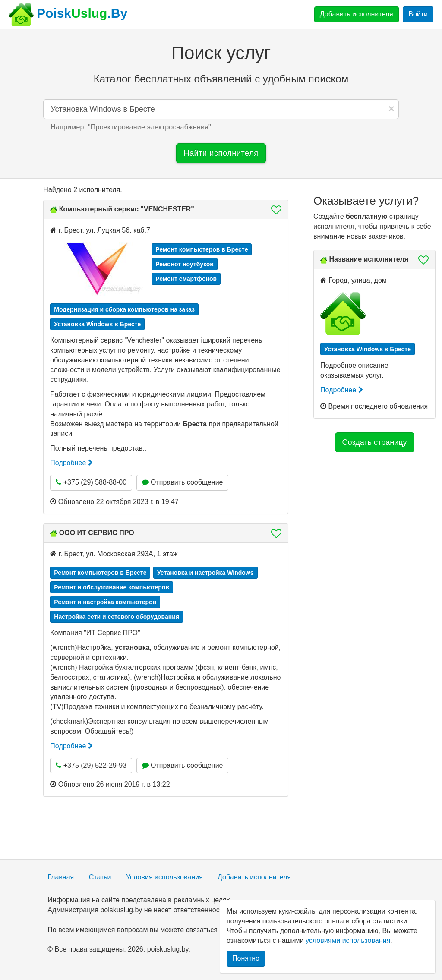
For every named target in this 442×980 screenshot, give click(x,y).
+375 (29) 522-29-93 (91, 765)
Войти (418, 14)
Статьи (100, 877)
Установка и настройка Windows (205, 573)
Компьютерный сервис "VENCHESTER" (127, 209)
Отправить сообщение (183, 482)
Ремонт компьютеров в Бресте (202, 249)
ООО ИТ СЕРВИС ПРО (97, 533)
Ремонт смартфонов (186, 279)
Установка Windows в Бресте (97, 324)
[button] (274, 210)
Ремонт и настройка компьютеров (105, 602)
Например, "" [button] (131, 127)
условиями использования (348, 941)
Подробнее (71, 463)
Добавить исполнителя (357, 14)
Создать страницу (375, 442)
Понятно (246, 958)
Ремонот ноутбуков (185, 264)
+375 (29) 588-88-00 (91, 482)
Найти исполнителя (221, 153)
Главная (61, 877)
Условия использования (164, 877)
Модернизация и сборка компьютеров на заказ (124, 309)
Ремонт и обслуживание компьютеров (112, 587)
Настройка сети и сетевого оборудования (117, 617)
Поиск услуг (221, 53)
